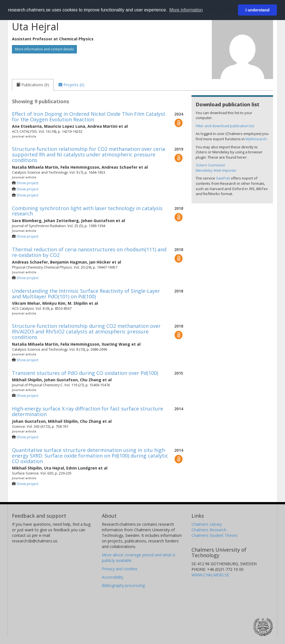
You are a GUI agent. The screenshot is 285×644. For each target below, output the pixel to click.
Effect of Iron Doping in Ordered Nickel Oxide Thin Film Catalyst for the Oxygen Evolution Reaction (89, 117)
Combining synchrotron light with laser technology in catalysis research (87, 211)
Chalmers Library (207, 524)
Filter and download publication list (225, 126)
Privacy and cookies (120, 569)
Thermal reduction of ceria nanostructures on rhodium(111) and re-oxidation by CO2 (89, 252)
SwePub (223, 178)
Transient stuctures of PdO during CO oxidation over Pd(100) (85, 373)
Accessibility (113, 577)
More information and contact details (44, 49)
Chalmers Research (209, 530)
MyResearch (256, 139)
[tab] (33, 85)
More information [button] (186, 10)
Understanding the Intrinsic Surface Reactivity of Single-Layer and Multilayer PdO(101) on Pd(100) (86, 294)
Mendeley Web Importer (216, 170)
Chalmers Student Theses (215, 535)
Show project (27, 183)
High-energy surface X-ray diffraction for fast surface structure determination (88, 411)
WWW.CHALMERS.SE (210, 575)
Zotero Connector (211, 165)
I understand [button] (257, 10)
